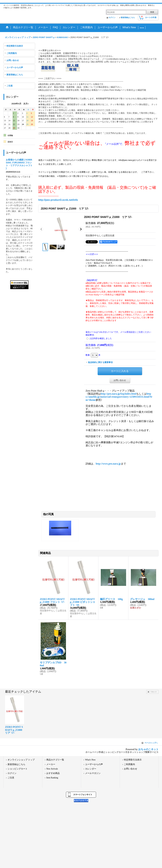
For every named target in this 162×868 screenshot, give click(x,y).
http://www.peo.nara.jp (108, 464)
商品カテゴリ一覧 (55, 760)
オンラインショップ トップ (21, 760)
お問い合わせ (13, 60)
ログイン (112, 17)
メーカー (51, 764)
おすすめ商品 (53, 773)
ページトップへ (151, 743)
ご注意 (10, 86)
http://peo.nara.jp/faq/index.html (119, 394)
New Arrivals (52, 769)
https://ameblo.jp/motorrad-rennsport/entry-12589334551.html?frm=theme (119, 397)
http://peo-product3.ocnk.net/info (58, 200)
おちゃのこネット (148, 749)
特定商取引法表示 (15, 46)
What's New (90, 760)
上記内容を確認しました (101, 338)
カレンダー (91, 769)
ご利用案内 (12, 53)
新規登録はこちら (128, 17)
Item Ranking (52, 778)
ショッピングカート (18, 769)
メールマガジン (93, 773)
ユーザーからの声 (15, 67)
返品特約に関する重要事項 (100, 362)
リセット (154, 692)
